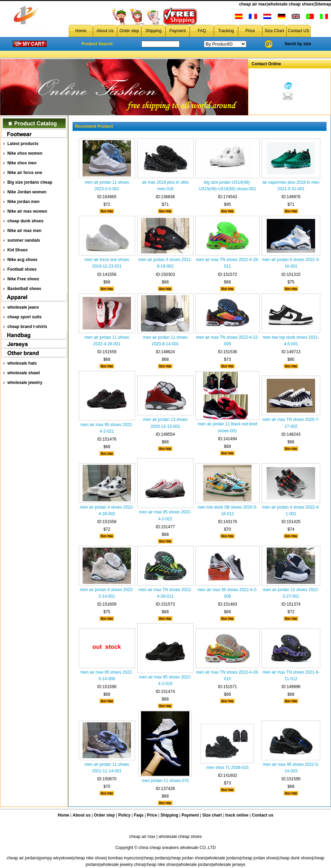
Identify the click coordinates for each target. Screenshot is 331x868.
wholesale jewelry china (122, 865)
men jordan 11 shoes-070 (165, 781)
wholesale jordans (223, 858)
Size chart (212, 815)
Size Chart (274, 31)
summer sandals (24, 240)
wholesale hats (22, 363)
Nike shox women (25, 153)
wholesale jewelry (25, 383)
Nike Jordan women (27, 192)
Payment (177, 31)
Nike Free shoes (23, 279)
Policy (124, 815)
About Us (105, 31)
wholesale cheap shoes (291, 4)
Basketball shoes (24, 289)
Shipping (154, 31)
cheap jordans (155, 858)
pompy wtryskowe (56, 858)
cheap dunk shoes (25, 221)
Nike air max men (24, 231)
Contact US (298, 31)
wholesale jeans (23, 307)
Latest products (23, 144)
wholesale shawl (23, 373)
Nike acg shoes (22, 260)
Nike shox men (22, 163)
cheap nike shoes (90, 858)
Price (250, 31)
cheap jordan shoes (188, 858)
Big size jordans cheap (30, 182)
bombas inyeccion (125, 858)
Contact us (263, 815)
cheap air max (253, 4)
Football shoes (22, 269)
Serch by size (298, 44)
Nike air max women (27, 211)
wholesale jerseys (229, 865)
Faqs (139, 815)
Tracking (226, 31)
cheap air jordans (22, 858)
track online (237, 815)
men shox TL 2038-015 (228, 768)
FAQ (202, 31)
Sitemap (323, 4)
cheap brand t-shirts (27, 327)
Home (81, 31)
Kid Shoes (17, 250)
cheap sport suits (24, 317)
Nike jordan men (23, 202)
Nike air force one (25, 173)
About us (82, 815)
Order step (129, 31)
